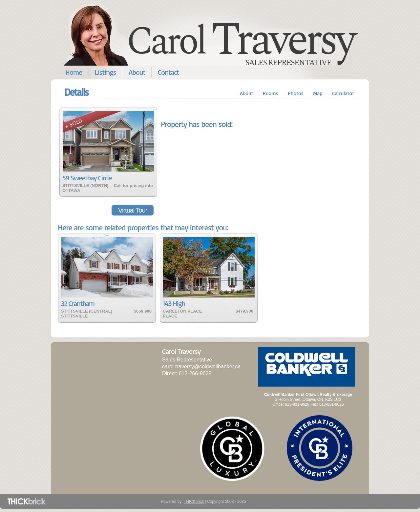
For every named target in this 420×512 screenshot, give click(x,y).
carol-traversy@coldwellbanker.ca (201, 367)
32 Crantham (78, 303)
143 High (174, 303)
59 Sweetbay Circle (87, 178)
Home (74, 72)
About (137, 72)
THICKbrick (194, 502)
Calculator (343, 93)
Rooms (271, 93)
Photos (296, 93)
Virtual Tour (133, 210)
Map (318, 93)
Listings (106, 72)
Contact (168, 72)
